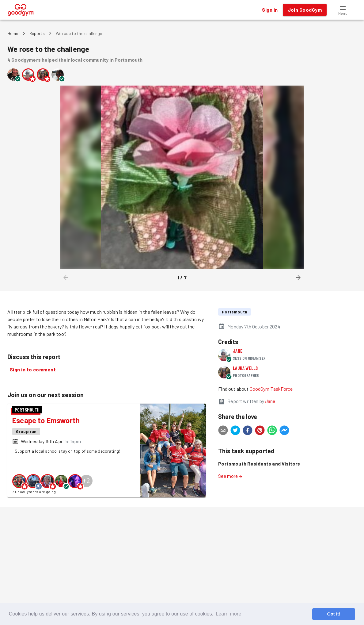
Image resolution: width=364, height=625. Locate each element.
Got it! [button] (334, 614)
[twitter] (235, 431)
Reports (37, 33)
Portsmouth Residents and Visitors (259, 464)
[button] (343, 10)
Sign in (270, 10)
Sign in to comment (33, 370)
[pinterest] (260, 431)
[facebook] (248, 431)
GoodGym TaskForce (271, 389)
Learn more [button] (228, 614)
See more (230, 476)
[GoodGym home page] (21, 9)
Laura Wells (245, 368)
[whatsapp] (272, 431)
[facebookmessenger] (284, 431)
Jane (238, 351)
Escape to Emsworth (46, 420)
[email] (223, 431)
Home (13, 33)
